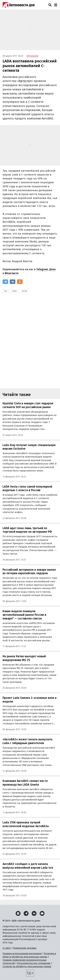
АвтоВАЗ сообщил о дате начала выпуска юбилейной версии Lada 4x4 (28, 866)
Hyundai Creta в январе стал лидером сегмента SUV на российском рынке (28, 405)
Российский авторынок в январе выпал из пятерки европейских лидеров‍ (29, 572)
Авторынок (32, 56)
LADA (14, 291)
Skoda (24, 291)
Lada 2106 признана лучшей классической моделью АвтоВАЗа (26, 824)
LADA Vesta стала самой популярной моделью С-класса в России (27, 488)
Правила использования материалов (22, 954)
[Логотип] (19, 5)
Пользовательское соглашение (34, 963)
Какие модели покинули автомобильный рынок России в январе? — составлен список (24, 615)
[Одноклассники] (20, 282)
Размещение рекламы (25, 948)
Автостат (25, 81)
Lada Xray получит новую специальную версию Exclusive (29, 447)
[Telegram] (5, 282)
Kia (6, 291)
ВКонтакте (12, 273)
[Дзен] (18, 913)
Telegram (42, 269)
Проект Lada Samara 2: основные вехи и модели (30, 700)
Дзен (52, 269)
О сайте (7, 948)
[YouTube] (42, 913)
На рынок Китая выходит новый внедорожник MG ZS (24, 658)
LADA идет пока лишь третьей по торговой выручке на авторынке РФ (27, 530)
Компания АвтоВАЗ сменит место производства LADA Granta (25, 783)
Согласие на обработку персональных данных (27, 967)
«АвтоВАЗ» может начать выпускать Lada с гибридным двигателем (28, 741)
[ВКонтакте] (13, 282)
